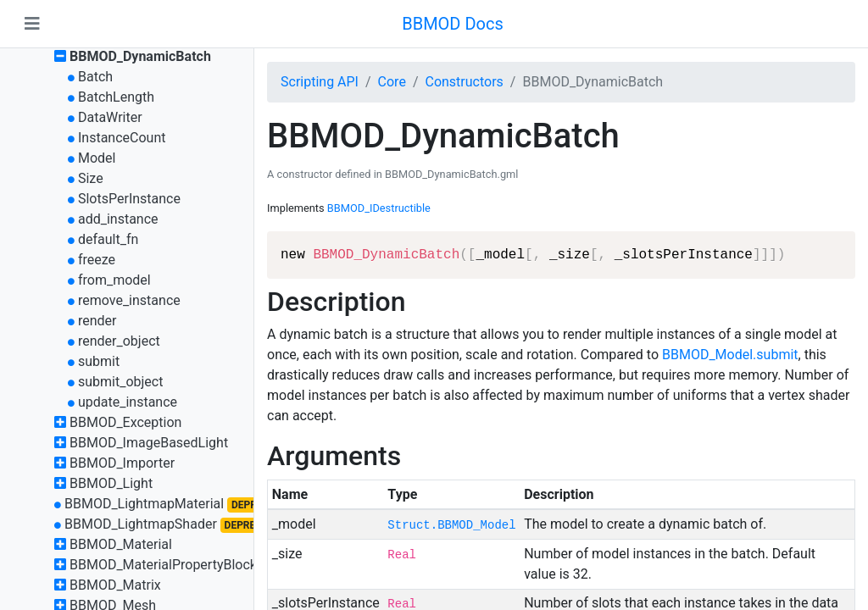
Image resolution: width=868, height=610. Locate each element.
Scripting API (320, 82)
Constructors (464, 82)
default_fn (108, 239)
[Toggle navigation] (32, 24)
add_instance (118, 219)
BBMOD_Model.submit (730, 355)
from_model (114, 280)
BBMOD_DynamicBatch (140, 56)
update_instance (128, 402)
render (97, 321)
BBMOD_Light (111, 483)
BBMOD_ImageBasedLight (149, 443)
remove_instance (129, 300)
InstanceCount (122, 138)
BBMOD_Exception (125, 422)
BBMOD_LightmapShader (141, 524)
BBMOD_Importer (122, 463)
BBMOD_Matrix (115, 585)
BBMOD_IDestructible (379, 208)
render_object (119, 341)
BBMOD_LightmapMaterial (144, 504)
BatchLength (116, 97)
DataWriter (110, 117)
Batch (95, 77)
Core (392, 82)
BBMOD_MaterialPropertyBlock (163, 565)
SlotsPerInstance (129, 199)
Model (97, 158)
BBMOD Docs (453, 24)
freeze (97, 260)
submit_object (120, 382)
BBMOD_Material (121, 544)
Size (91, 178)
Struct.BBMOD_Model (451, 525)
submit (99, 361)
